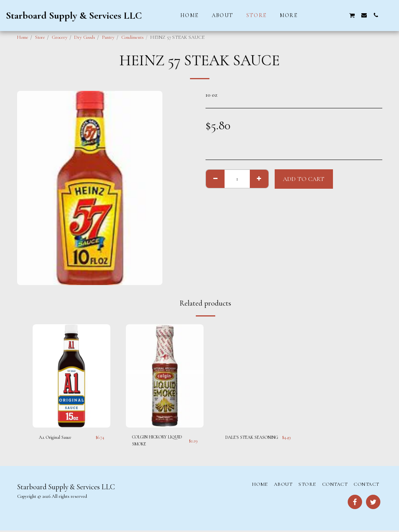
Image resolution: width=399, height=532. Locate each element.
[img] (71, 376)
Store (40, 37)
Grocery (60, 37)
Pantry (108, 37)
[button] (317, 15)
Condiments (132, 37)
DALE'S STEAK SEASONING (241, 441)
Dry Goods (85, 37)
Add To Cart (304, 179)
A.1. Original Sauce (57, 437)
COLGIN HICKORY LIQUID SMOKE (154, 441)
